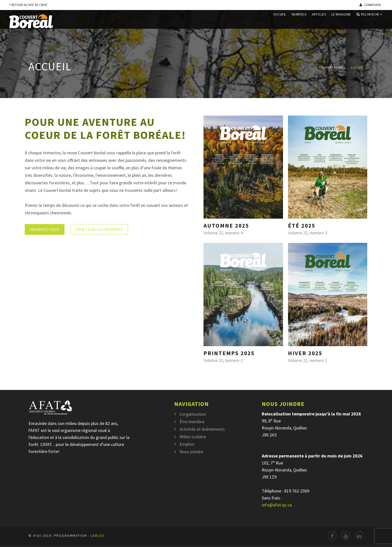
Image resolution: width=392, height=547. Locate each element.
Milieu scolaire (193, 437)
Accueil (280, 21)
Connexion (370, 5)
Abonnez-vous (45, 229)
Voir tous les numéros (99, 229)
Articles (319, 21)
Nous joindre (191, 452)
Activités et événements (202, 429)
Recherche (369, 21)
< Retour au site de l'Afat (28, 5)
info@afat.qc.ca (277, 505)
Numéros (299, 21)
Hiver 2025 (305, 353)
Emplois (187, 444)
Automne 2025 (226, 225)
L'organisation (193, 414)
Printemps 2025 (229, 353)
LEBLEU (97, 535)
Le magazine (341, 21)
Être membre (192, 422)
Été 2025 (302, 225)
